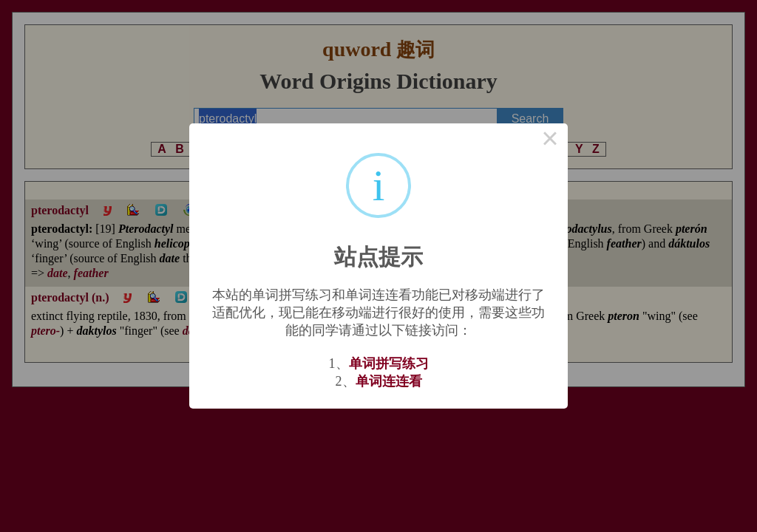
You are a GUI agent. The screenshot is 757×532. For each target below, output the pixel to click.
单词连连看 (389, 381)
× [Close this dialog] (550, 141)
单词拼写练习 (389, 364)
